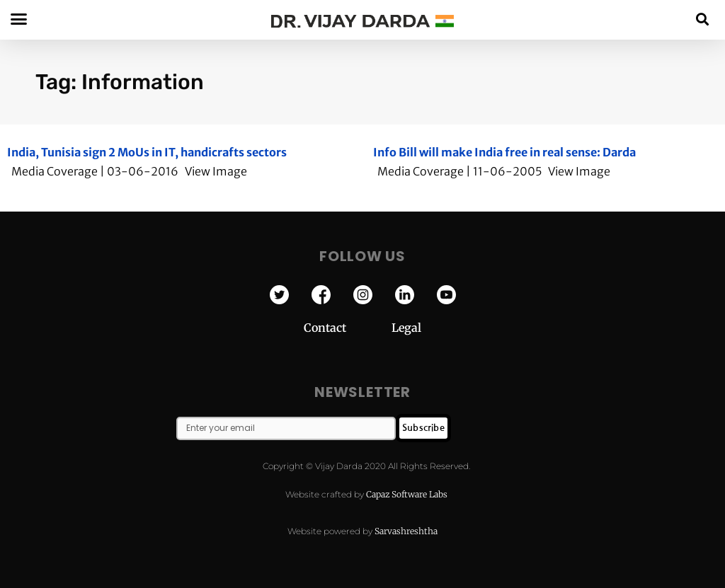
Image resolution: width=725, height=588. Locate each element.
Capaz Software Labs (407, 494)
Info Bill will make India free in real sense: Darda (504, 152)
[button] (703, 19)
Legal (406, 328)
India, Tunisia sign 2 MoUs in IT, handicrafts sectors (147, 152)
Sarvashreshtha (406, 531)
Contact (348, 328)
